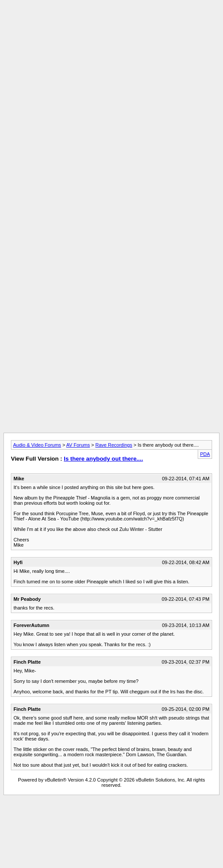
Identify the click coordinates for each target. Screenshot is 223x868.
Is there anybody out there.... (103, 459)
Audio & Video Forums (37, 445)
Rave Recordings (114, 445)
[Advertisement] (110, 85)
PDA (205, 454)
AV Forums (78, 445)
